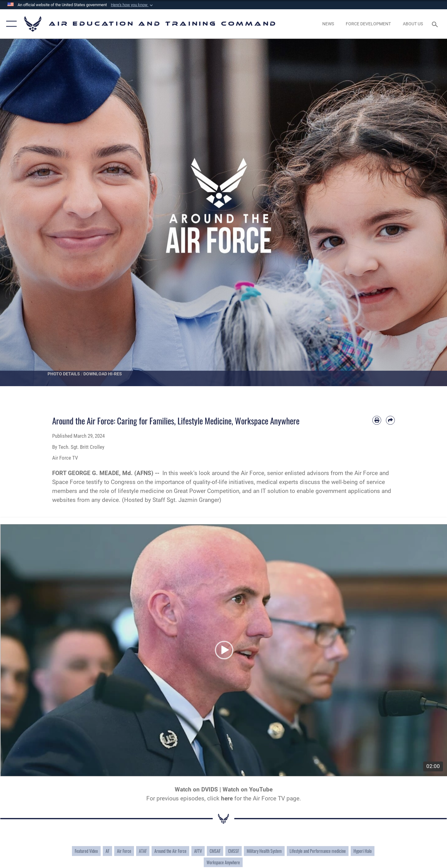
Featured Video (86, 851)
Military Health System (264, 851)
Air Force (124, 851)
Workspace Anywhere (223, 862)
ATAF (143, 851)
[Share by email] (390, 420)
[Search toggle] (436, 24)
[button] (132, 5)
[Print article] (377, 420)
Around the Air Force (170, 851)
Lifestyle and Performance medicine (318, 851)
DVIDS (210, 789)
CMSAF (215, 851)
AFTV (198, 851)
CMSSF (234, 851)
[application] (224, 650)
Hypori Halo (363, 851)
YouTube (261, 789)
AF (107, 851)
